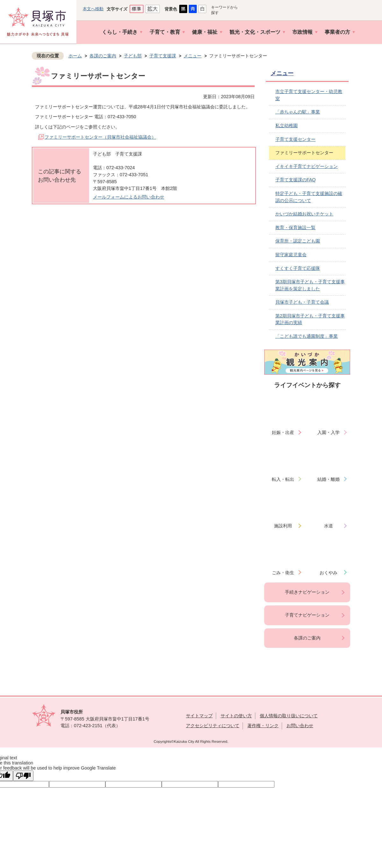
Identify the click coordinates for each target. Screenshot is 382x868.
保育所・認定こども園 (298, 241)
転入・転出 (283, 479)
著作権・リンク (263, 726)
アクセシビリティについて (213, 726)
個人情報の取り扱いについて (289, 716)
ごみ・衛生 (283, 573)
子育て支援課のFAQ (296, 180)
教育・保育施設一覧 (295, 228)
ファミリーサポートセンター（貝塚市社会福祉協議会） (100, 137)
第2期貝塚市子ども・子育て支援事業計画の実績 (310, 319)
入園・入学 (329, 432)
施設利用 (283, 526)
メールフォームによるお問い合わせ (129, 197)
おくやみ (329, 573)
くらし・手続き (120, 32)
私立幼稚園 (286, 126)
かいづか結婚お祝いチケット (304, 214)
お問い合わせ (300, 726)
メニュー (193, 56)
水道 (329, 526)
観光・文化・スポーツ (255, 32)
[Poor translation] (23, 776)
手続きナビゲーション (307, 592)
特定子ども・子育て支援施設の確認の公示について (309, 197)
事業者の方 (337, 32)
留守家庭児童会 (291, 255)
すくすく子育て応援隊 (298, 268)
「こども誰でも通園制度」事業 (307, 336)
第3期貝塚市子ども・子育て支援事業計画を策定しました (310, 285)
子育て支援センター (295, 139)
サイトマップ (199, 716)
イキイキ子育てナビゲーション (307, 166)
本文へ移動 (93, 9)
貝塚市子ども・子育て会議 (302, 302)
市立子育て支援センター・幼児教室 (309, 95)
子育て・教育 (165, 32)
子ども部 (133, 56)
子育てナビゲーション (307, 615)
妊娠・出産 (283, 432)
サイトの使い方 (236, 716)
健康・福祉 (205, 32)
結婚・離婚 (329, 479)
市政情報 (302, 32)
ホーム (75, 56)
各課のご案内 (103, 56)
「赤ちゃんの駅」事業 (298, 112)
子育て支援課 (163, 56)
